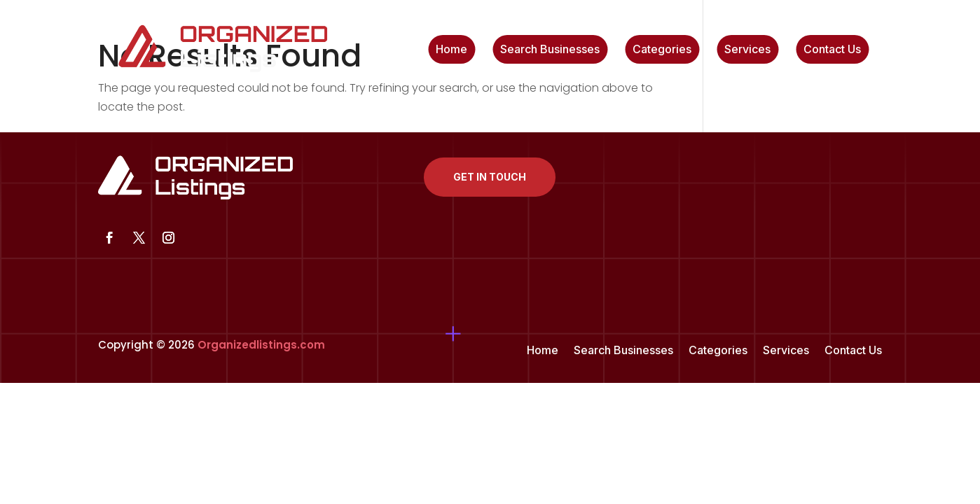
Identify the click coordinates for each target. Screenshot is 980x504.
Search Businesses (550, 50)
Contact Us (832, 50)
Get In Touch (490, 177)
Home (451, 50)
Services (747, 50)
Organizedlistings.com (261, 345)
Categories (662, 50)
